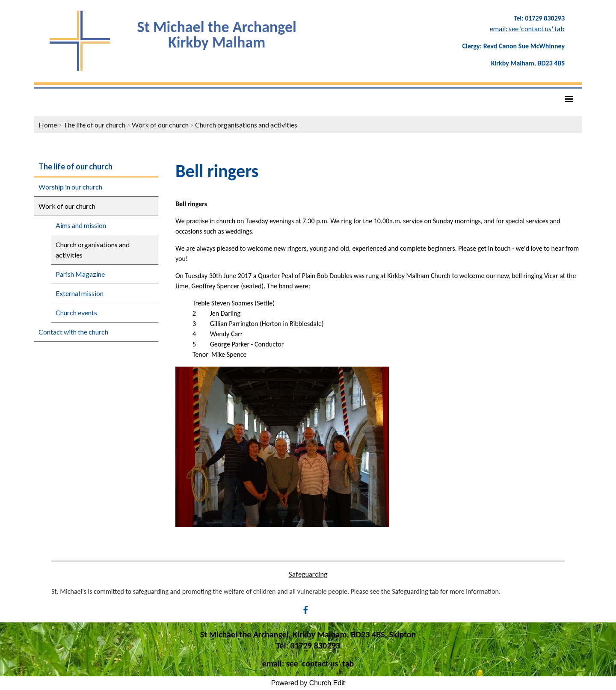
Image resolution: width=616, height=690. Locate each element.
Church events (76, 312)
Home (48, 125)
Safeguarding (308, 574)
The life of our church (94, 125)
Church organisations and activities (246, 125)
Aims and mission (81, 225)
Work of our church (160, 125)
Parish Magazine (80, 274)
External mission (80, 293)
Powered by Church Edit (308, 683)
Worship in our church (70, 187)
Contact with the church (73, 332)
